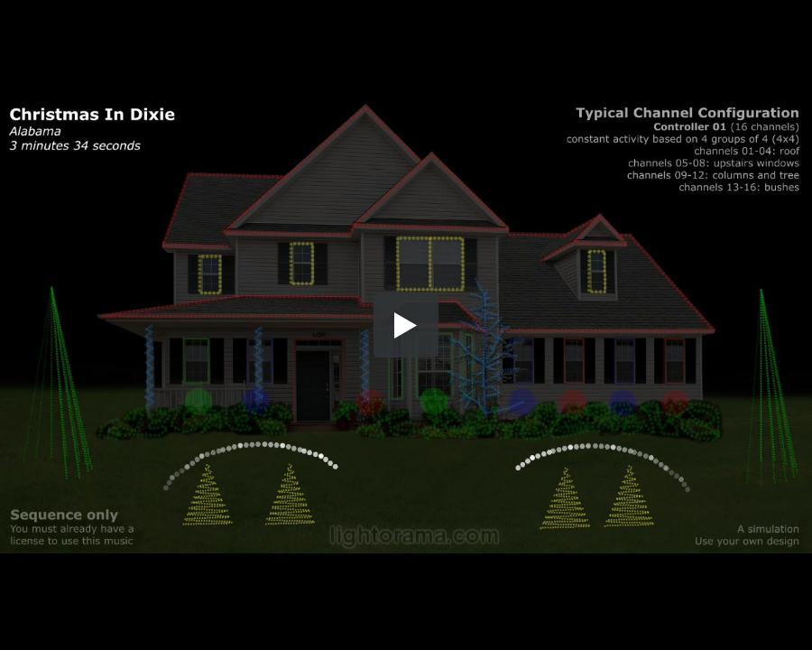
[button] (406, 325)
